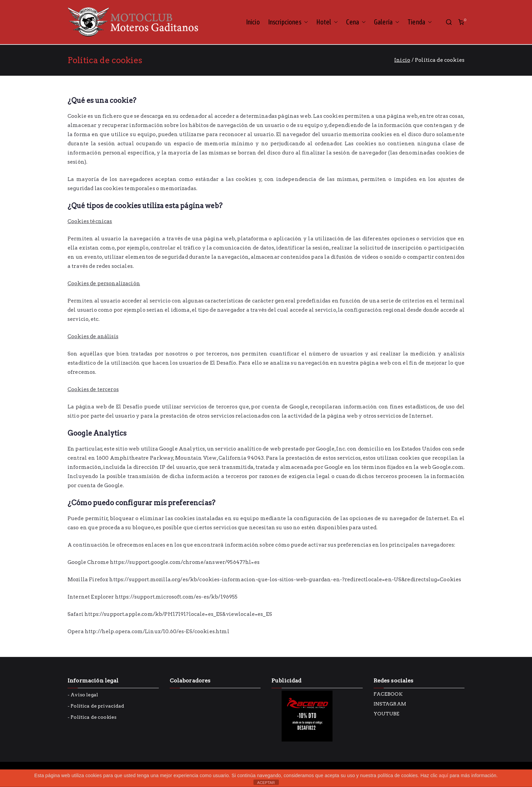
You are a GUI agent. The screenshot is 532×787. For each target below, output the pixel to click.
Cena (356, 22)
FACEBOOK (388, 694)
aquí (443, 775)
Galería (387, 22)
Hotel (327, 22)
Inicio (253, 22)
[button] (305, 22)
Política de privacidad (97, 706)
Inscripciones (288, 22)
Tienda (420, 22)
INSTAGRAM (390, 704)
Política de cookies (93, 717)
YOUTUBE (387, 714)
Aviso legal (84, 695)
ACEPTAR (266, 783)
